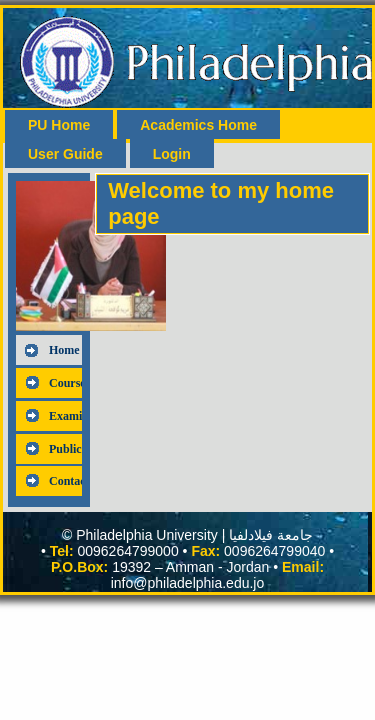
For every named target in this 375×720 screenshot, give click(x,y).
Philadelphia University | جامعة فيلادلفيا (194, 535)
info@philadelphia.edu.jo (188, 583)
